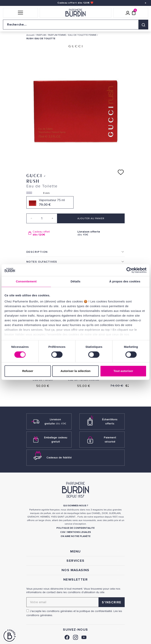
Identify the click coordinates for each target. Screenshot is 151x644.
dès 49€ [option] (100, 233)
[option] (51, 233)
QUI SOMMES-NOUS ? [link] (76, 506)
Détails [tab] (75, 281)
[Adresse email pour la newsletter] (75, 602)
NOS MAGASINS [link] (75, 570)
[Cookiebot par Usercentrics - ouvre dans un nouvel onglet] (129, 270)
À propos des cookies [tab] (125, 281)
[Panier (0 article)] (134, 13)
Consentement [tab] (26, 281)
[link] (67, 637)
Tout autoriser (123, 371)
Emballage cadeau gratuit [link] (56, 440)
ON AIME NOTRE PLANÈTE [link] (75, 536)
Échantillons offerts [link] (110, 421)
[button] (20, 13)
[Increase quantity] (52, 218)
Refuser (28, 371)
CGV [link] (63, 532)
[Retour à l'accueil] (75, 13)
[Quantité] (42, 218)
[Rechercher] (143, 25)
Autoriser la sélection (76, 371)
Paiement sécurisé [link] (110, 440)
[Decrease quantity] (31, 218)
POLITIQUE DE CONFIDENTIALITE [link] (75, 528)
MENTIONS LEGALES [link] (79, 532)
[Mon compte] (128, 13)
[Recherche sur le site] (75, 25)
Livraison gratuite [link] (55, 421)
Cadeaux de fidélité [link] (59, 458)
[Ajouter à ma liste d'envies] (121, 172)
